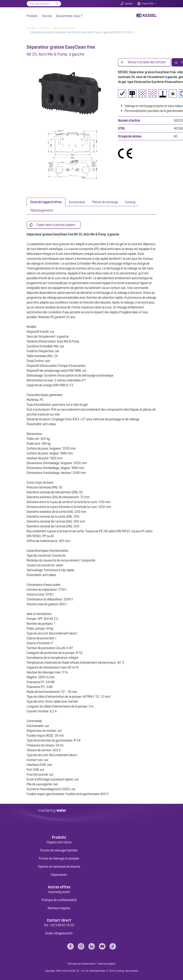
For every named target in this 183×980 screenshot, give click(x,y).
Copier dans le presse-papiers (56, 225)
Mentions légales (59, 908)
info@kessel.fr (63, 933)
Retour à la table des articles (147, 62)
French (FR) (148, 4)
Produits (32, 16)
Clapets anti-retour (59, 842)
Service (47, 16)
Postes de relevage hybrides (59, 850)
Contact (129, 4)
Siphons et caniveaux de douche (59, 867)
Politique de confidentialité (59, 900)
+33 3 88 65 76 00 (62, 925)
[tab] (46, 202)
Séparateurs (59, 875)
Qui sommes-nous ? (69, 16)
